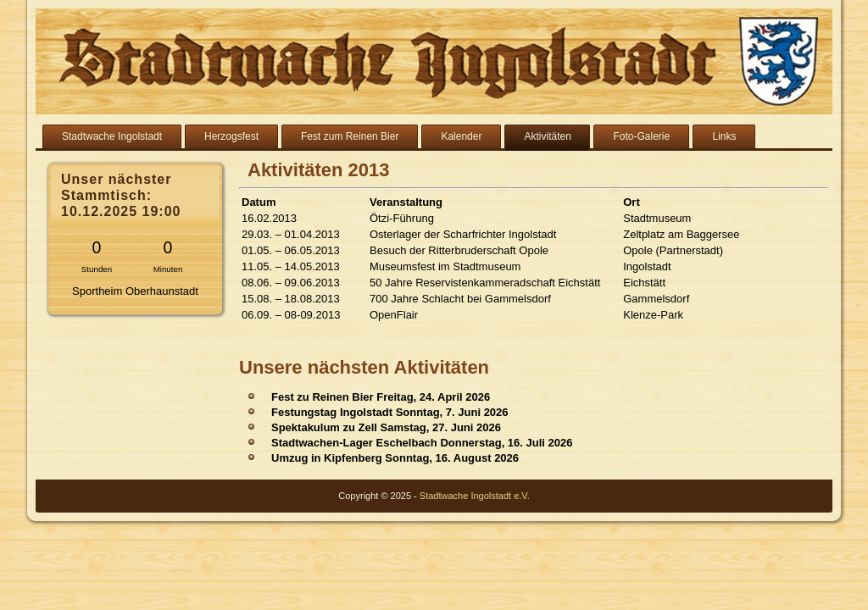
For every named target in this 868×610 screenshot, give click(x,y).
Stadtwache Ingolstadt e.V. (475, 496)
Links (724, 136)
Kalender (461, 136)
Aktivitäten (547, 136)
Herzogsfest (231, 136)
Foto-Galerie (641, 136)
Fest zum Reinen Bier (350, 136)
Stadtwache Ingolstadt (112, 136)
